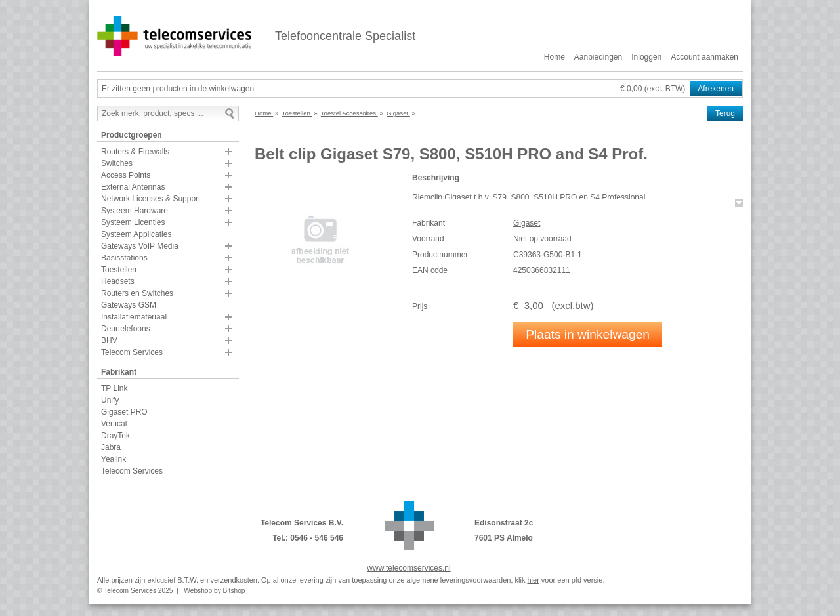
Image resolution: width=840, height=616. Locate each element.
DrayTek (115, 436)
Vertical (114, 424)
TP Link (114, 388)
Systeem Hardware (135, 211)
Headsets (118, 281)
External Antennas (133, 187)
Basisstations (124, 258)
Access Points (126, 175)
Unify (110, 400)
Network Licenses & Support (151, 199)
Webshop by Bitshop (214, 591)
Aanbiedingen (598, 57)
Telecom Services (132, 352)
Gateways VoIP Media (140, 246)
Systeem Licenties (133, 222)
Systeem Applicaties (136, 234)
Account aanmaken (704, 57)
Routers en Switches (137, 293)
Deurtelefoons (126, 329)
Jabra (111, 447)
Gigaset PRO (124, 412)
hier (533, 580)
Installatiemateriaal (134, 317)
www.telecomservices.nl (409, 568)
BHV (109, 340)
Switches (117, 163)
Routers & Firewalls (135, 152)
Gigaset (527, 223)
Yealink (114, 459)
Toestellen (119, 270)
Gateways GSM (129, 305)
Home (555, 57)
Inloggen (646, 57)
